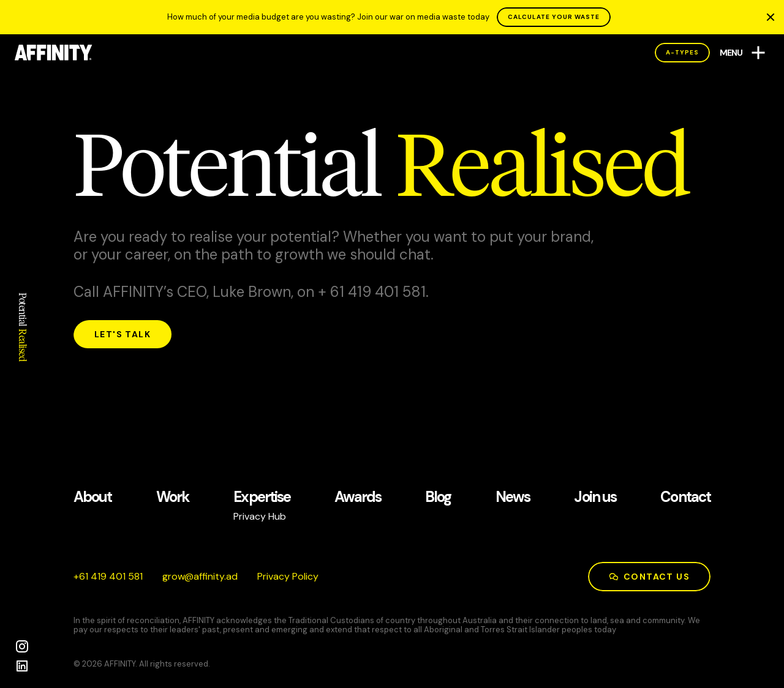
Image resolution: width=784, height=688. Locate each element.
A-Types (682, 52)
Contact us (649, 577)
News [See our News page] (513, 497)
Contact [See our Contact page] (685, 497)
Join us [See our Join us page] (595, 497)
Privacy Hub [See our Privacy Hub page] (260, 516)
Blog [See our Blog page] (438, 497)
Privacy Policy (288, 576)
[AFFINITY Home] (54, 53)
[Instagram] (22, 646)
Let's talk (123, 334)
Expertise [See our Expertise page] (262, 497)
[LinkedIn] (22, 666)
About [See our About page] (92, 497)
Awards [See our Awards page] (357, 497)
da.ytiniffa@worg (200, 576)
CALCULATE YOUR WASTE (554, 17)
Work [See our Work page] (173, 497)
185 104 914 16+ (108, 576)
